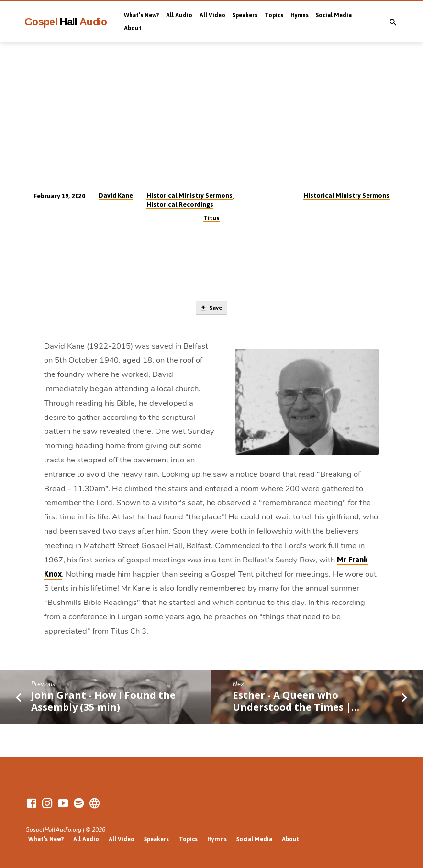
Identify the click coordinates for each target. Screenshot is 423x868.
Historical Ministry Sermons (189, 195)
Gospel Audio (66, 22)
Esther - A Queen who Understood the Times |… (296, 702)
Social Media (334, 15)
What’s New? (141, 15)
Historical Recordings (180, 204)
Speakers (245, 15)
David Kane (116, 195)
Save (211, 309)
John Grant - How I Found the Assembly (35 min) (103, 702)
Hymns (300, 15)
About (133, 28)
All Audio (179, 15)
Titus (211, 218)
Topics (274, 15)
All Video (212, 15)
